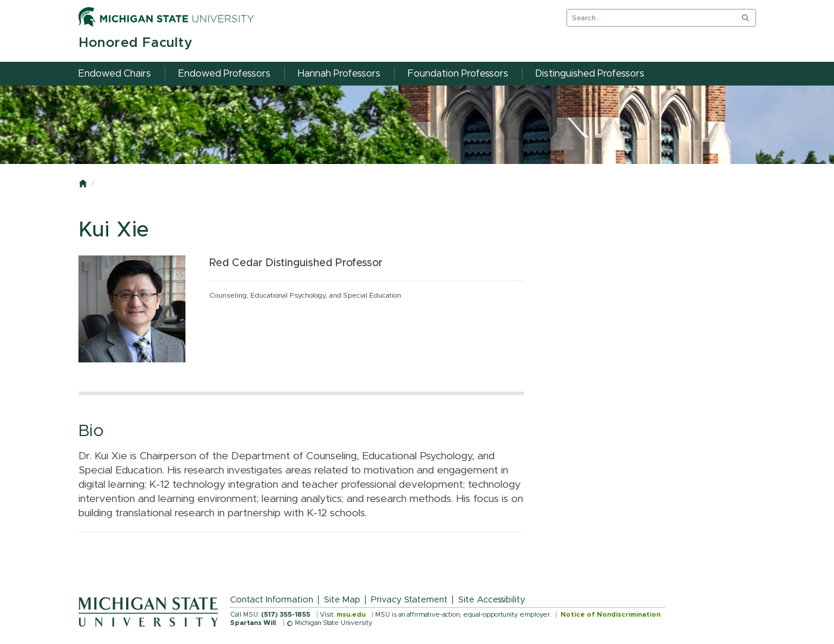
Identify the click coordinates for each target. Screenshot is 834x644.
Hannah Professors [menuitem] (339, 74)
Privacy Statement (409, 600)
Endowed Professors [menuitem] (224, 74)
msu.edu (351, 615)
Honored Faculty (136, 43)
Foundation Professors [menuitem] (458, 74)
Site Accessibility (492, 600)
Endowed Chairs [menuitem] (115, 74)
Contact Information (272, 600)
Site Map (342, 600)
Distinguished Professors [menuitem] (590, 74)
